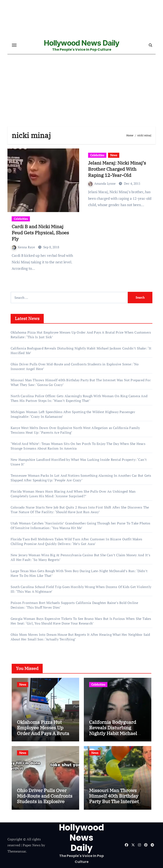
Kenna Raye (24, 247)
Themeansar (17, 851)
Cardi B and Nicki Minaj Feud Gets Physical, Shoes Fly (40, 232)
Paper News (32, 845)
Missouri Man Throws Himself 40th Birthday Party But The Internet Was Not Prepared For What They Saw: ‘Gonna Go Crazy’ (115, 804)
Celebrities (21, 219)
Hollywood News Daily (82, 43)
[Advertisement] (82, 95)
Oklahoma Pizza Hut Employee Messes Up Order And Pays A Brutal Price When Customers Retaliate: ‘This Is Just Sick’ (44, 736)
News (114, 155)
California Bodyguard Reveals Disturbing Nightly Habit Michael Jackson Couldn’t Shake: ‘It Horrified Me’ (116, 733)
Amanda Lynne (102, 183)
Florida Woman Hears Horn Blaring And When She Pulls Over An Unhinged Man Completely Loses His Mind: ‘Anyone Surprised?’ (73, 494)
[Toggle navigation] (14, 45)
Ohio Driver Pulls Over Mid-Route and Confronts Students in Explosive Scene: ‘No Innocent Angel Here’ (45, 802)
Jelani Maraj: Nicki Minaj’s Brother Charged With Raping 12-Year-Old (117, 169)
